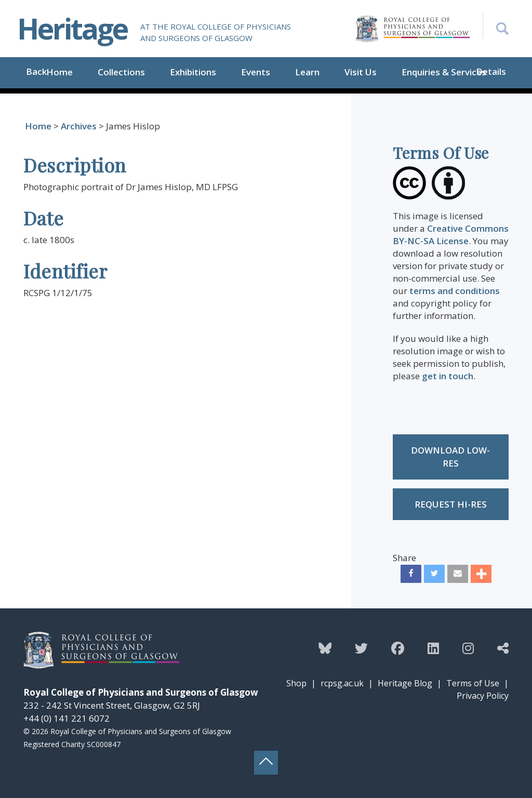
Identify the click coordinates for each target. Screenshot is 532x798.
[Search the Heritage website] (496, 26)
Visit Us (361, 72)
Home (59, 72)
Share (404, 558)
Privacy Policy (483, 696)
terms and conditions (455, 291)
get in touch (448, 376)
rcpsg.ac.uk (342, 683)
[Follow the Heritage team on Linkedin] (433, 648)
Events (256, 72)
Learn (307, 72)
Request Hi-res (451, 504)
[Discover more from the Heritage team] (503, 648)
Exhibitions (193, 72)
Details (491, 71)
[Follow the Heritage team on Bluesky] (325, 648)
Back (36, 71)
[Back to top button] (266, 763)
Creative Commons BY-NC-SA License (451, 235)
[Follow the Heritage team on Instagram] (468, 648)
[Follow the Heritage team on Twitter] (361, 648)
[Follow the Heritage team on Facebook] (398, 648)
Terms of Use (473, 683)
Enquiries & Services (444, 72)
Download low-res (450, 457)
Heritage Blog (405, 683)
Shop (296, 683)
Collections (121, 72)
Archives (79, 126)
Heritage (72, 28)
